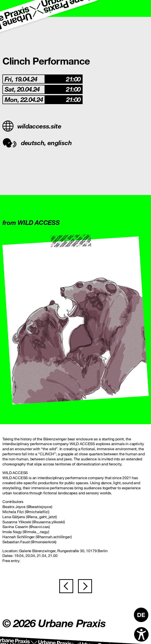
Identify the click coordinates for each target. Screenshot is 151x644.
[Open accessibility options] (141, 634)
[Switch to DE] (141, 615)
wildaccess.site (32, 126)
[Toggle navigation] (143, 8)
